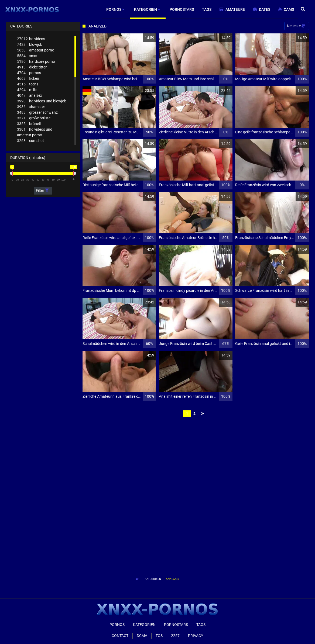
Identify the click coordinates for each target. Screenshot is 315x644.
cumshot (30, 141)
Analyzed (173, 579)
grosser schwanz (37, 112)
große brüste (34, 118)
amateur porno (36, 50)
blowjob (30, 45)
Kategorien (153, 579)
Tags (201, 625)
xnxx (27, 56)
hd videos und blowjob (42, 101)
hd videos (31, 39)
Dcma (142, 636)
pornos (29, 73)
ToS (159, 636)
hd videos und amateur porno (35, 132)
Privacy (196, 636)
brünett (29, 124)
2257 (175, 636)
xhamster (31, 107)
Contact (120, 636)
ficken (28, 79)
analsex (30, 96)
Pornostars (176, 625)
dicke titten (32, 67)
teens (28, 84)
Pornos (117, 625)
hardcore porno (36, 62)
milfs (27, 90)
